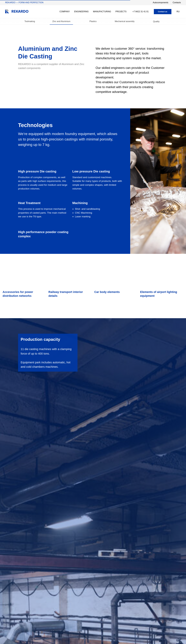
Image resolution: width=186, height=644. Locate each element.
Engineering (81, 12)
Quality (156, 22)
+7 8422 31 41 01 (141, 12)
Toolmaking (30, 21)
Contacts (177, 3)
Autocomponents (161, 3)
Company (65, 12)
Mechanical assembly (125, 21)
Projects (121, 12)
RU (178, 12)
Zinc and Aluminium (61, 21)
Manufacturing (102, 12)
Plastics (93, 21)
